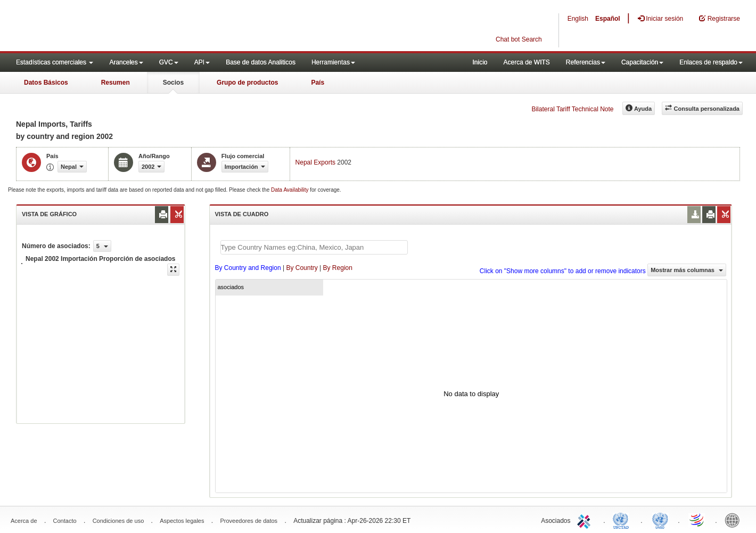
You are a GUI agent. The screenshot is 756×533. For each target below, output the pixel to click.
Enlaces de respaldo (711, 62)
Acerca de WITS (526, 62)
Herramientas (333, 62)
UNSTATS (660, 520)
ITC (586, 520)
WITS (106, 27)
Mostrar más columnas (687, 270)
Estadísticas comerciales (55, 62)
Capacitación (642, 62)
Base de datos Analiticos (261, 62)
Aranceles (126, 62)
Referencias (586, 62)
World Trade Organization (697, 520)
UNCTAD (623, 520)
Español (608, 19)
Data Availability (290, 190)
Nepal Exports (315, 162)
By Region (338, 268)
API (202, 62)
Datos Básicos (46, 83)
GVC (169, 62)
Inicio (480, 62)
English (578, 19)
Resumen (116, 83)
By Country (302, 268)
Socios (173, 83)
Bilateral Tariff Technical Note (572, 109)
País (318, 83)
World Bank (735, 520)
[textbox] (314, 247)
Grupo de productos (247, 83)
